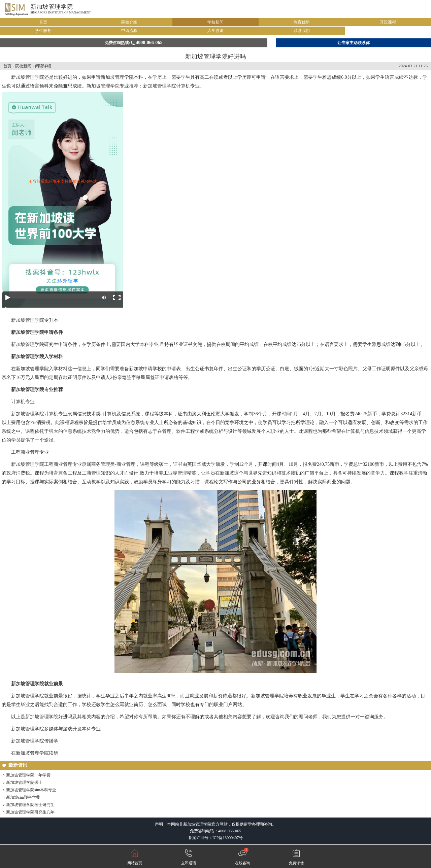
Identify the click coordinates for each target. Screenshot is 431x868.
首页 (43, 22)
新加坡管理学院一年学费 (28, 775)
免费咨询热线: (134, 43)
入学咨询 (215, 31)
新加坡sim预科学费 (23, 797)
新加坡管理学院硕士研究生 (30, 805)
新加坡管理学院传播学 (35, 741)
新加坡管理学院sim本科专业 (31, 790)
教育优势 (302, 22)
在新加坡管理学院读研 (35, 753)
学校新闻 (215, 22)
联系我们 (302, 31)
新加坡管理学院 (52, 7)
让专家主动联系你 (354, 43)
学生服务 (43, 31)
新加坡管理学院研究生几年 (30, 812)
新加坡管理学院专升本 (35, 320)
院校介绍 (129, 22)
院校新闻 (23, 66)
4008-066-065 (230, 831)
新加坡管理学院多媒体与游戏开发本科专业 (56, 729)
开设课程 (388, 22)
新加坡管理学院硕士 (24, 783)
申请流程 (129, 31)
